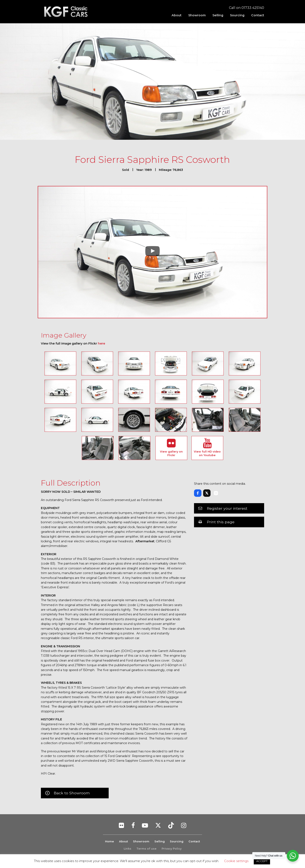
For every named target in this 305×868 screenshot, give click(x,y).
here (101, 343)
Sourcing (237, 15)
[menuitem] (177, 15)
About (177, 15)
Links (128, 849)
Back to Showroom (72, 793)
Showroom (197, 15)
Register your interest (227, 508)
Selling (218, 15)
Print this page (221, 522)
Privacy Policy (172, 849)
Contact (258, 15)
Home (110, 841)
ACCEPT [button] (262, 861)
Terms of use (146, 849)
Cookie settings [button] (236, 861)
